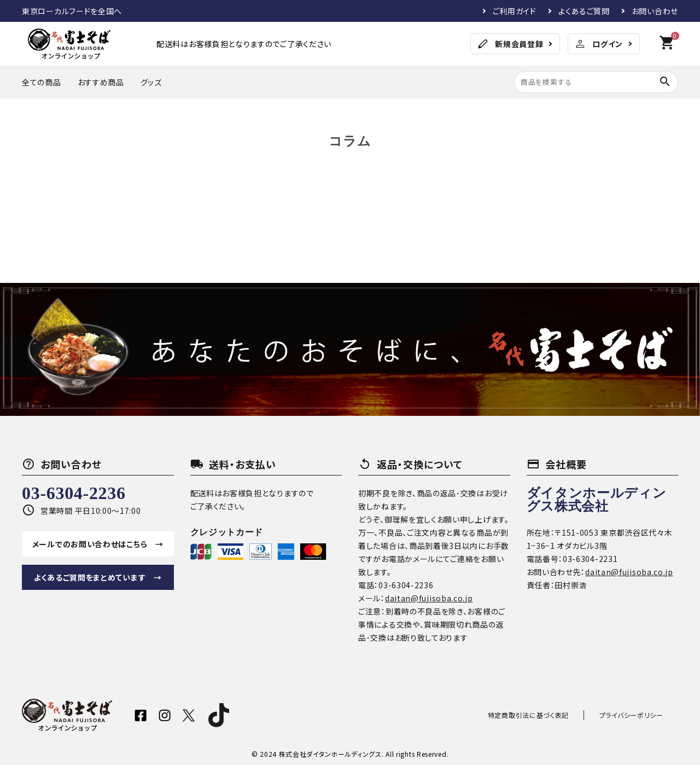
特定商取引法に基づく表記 (550, 715)
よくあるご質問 (584, 11)
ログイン (598, 44)
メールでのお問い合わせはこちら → (98, 544)
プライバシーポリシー (638, 715)
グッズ (151, 82)
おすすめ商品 (101, 82)
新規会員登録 (510, 44)
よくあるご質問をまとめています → (98, 577)
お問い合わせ (655, 11)
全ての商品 (42, 82)
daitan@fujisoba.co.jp (429, 598)
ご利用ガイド (515, 11)
